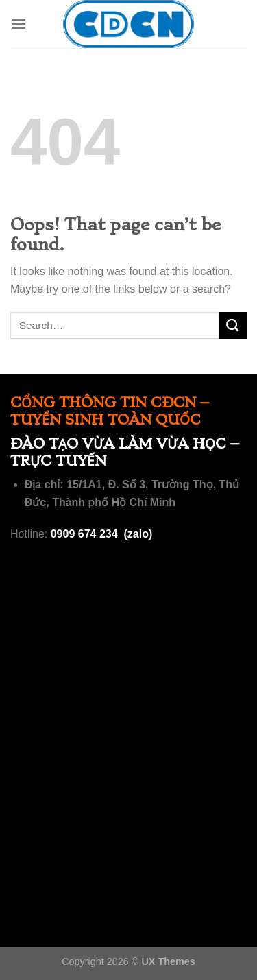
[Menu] (19, 24)
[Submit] (233, 325)
